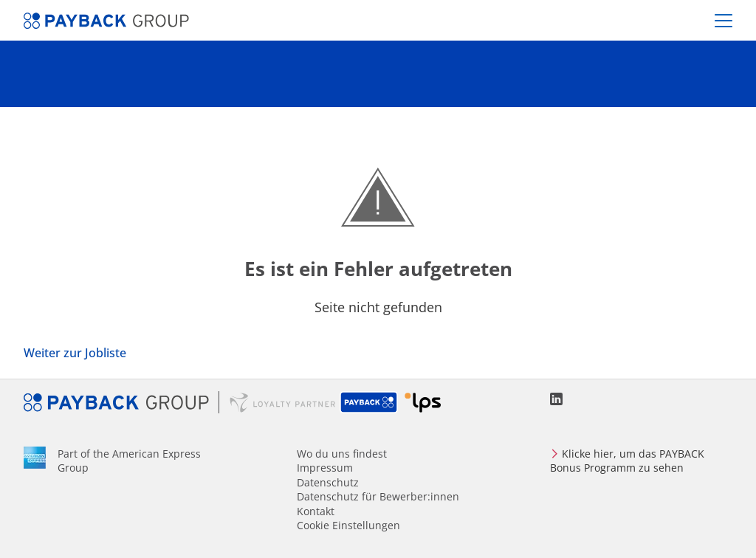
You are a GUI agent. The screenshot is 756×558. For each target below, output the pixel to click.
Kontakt (316, 511)
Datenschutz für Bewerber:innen (378, 496)
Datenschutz (328, 482)
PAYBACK (370, 402)
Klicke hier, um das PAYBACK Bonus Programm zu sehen (627, 461)
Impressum (325, 468)
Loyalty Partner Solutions (423, 402)
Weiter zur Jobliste (75, 353)
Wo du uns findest (342, 454)
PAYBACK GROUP (121, 402)
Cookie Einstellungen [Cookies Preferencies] (348, 525)
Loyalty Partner (282, 402)
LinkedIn (556, 399)
